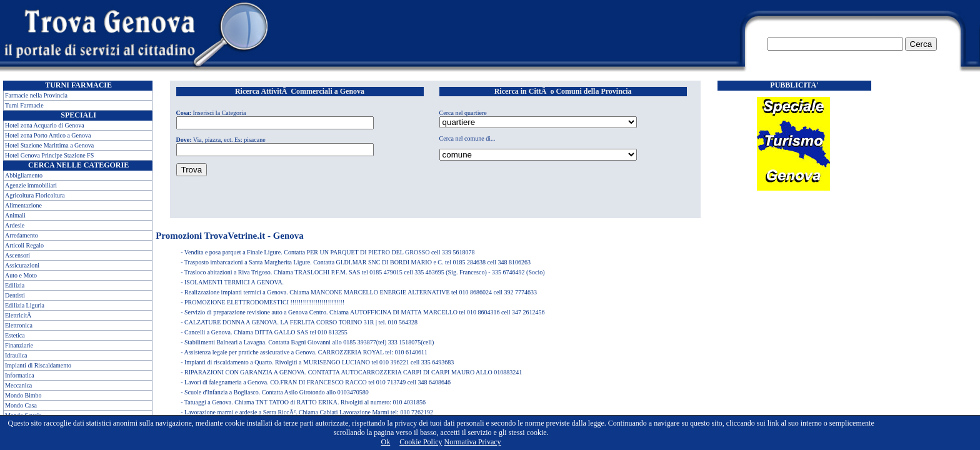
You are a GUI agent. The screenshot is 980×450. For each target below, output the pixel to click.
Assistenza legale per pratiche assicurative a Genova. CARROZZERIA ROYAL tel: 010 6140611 (305, 352)
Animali (15, 215)
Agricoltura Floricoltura (35, 195)
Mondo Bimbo (23, 395)
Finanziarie (19, 345)
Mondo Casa (21, 405)
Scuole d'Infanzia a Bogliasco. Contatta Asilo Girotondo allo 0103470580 (277, 392)
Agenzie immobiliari (31, 185)
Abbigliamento (24, 175)
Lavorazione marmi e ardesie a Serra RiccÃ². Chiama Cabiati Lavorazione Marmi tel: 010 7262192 (309, 412)
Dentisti (15, 295)
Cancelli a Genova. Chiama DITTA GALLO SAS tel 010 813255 (266, 332)
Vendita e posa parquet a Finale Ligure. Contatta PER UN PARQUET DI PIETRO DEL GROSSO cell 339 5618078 (330, 252)
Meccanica (18, 385)
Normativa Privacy (473, 442)
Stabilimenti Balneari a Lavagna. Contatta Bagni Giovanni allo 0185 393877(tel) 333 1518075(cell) (309, 342)
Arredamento (22, 235)
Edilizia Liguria (25, 305)
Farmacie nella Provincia (36, 95)
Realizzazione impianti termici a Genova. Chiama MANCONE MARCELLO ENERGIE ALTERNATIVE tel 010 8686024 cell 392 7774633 (361, 292)
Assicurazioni (22, 265)
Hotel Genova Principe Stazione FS (49, 155)
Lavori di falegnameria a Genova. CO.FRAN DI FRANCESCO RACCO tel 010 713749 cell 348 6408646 (317, 382)
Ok (386, 442)
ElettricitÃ (19, 315)
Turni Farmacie (24, 105)
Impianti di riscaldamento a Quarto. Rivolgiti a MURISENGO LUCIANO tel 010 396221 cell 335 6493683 (319, 362)
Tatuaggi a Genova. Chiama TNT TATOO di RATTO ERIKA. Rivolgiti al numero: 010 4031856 (305, 402)
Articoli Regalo (24, 245)
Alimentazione (23, 205)
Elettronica (19, 325)
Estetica (15, 335)
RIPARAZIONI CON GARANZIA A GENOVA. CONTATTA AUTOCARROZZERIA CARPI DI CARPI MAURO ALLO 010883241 (353, 372)
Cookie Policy (421, 442)
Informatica (20, 375)
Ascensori (17, 255)
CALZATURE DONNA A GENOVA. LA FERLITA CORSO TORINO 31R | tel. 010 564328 (301, 322)
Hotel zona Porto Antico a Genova (48, 135)
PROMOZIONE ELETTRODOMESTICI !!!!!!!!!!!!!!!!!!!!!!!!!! (264, 302)
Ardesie (15, 225)
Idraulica (16, 355)
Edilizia (15, 285)
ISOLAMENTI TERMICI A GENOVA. (234, 282)
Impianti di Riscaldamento (38, 365)
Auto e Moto (21, 275)
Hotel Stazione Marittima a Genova (49, 145)
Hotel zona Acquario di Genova (45, 125)
